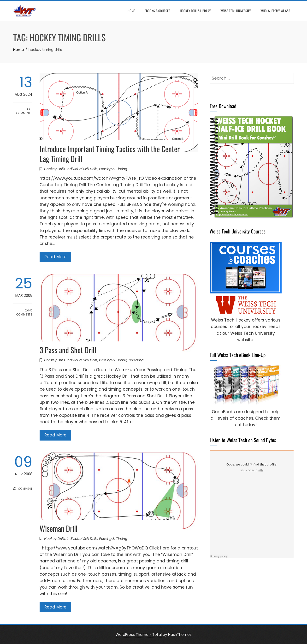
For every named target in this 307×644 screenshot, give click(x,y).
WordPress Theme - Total (139, 635)
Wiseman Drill (59, 528)
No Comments (24, 312)
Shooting (136, 360)
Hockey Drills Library (195, 11)
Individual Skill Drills (82, 169)
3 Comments (24, 111)
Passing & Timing (113, 169)
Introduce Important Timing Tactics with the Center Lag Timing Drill (110, 154)
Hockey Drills (55, 169)
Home (131, 11)
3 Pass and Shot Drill (68, 350)
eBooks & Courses (157, 11)
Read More (55, 257)
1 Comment (23, 489)
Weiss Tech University (236, 11)
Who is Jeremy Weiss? (275, 11)
